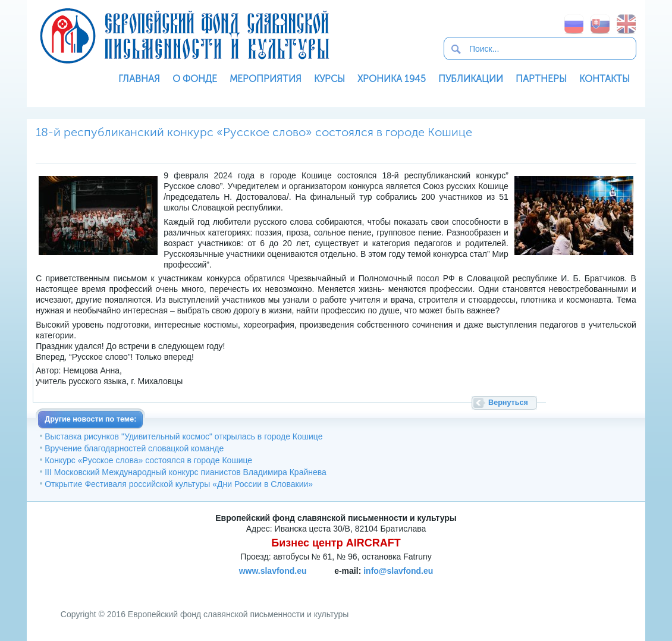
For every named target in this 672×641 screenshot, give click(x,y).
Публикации (471, 79)
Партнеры (541, 79)
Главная (139, 79)
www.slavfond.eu (273, 571)
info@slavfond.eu (398, 571)
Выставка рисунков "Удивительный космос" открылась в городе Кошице (183, 436)
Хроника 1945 (392, 79)
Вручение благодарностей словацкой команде (134, 448)
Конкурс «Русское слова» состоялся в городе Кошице (148, 460)
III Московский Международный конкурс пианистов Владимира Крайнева (186, 472)
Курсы (329, 79)
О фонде (195, 79)
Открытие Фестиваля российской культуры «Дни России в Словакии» (179, 484)
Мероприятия (266, 79)
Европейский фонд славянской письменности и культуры (184, 36)
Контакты (605, 79)
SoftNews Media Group (392, 585)
